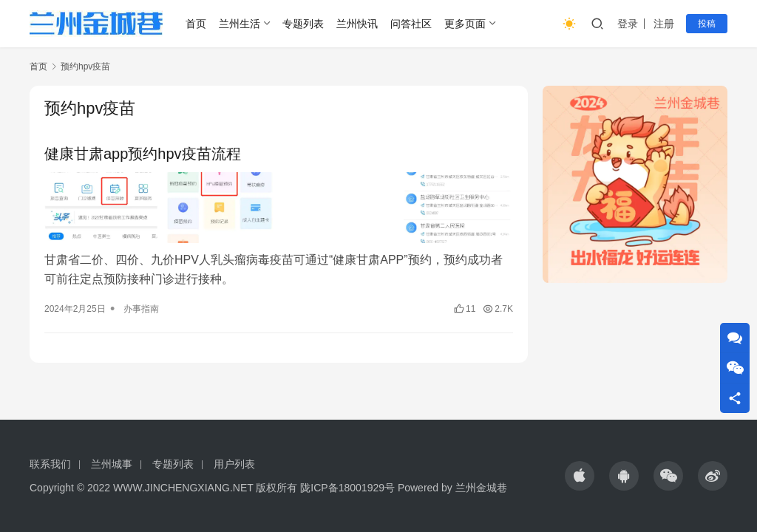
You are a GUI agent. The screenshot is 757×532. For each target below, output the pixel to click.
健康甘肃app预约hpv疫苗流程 (143, 154)
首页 (196, 24)
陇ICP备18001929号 (347, 488)
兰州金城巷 (481, 488)
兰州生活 (240, 24)
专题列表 (303, 24)
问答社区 (411, 24)
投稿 (707, 24)
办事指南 (141, 309)
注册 (664, 24)
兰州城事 (112, 464)
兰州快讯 (357, 24)
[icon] (580, 476)
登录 (628, 24)
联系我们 (50, 464)
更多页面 (465, 24)
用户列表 (234, 464)
